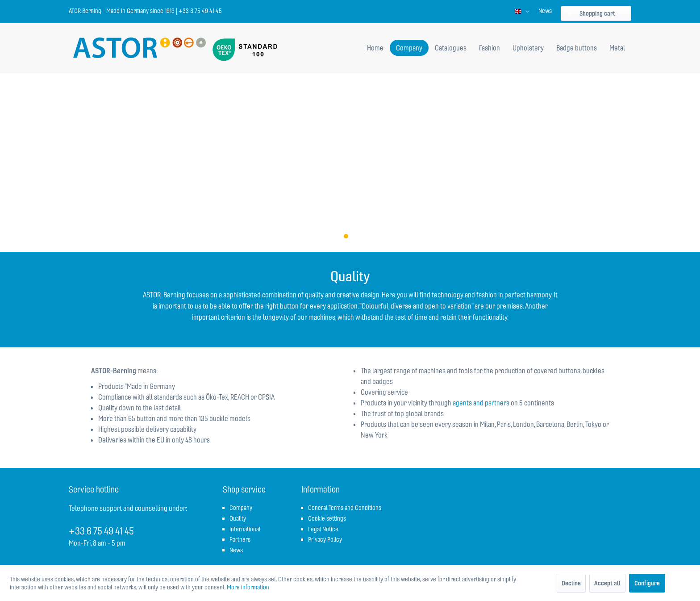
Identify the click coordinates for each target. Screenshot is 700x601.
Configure (647, 583)
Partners (240, 539)
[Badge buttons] (577, 48)
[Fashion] (490, 48)
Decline (571, 583)
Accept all (607, 583)
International (245, 529)
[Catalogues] (451, 48)
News (545, 11)
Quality (238, 518)
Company (241, 508)
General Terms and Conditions (345, 508)
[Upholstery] (528, 48)
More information (248, 587)
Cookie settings (327, 518)
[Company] (409, 48)
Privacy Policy (325, 539)
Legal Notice (323, 529)
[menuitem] (545, 11)
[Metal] (617, 48)
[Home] (375, 48)
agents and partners (481, 403)
